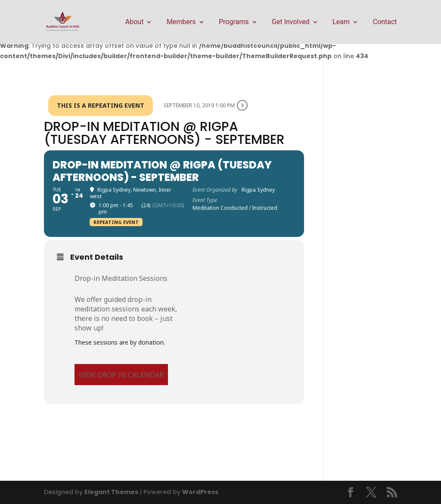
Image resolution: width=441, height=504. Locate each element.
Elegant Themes (111, 492)
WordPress (200, 492)
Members (181, 22)
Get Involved (291, 22)
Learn (341, 22)
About (135, 22)
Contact (385, 22)
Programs (234, 22)
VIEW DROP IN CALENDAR (121, 375)
